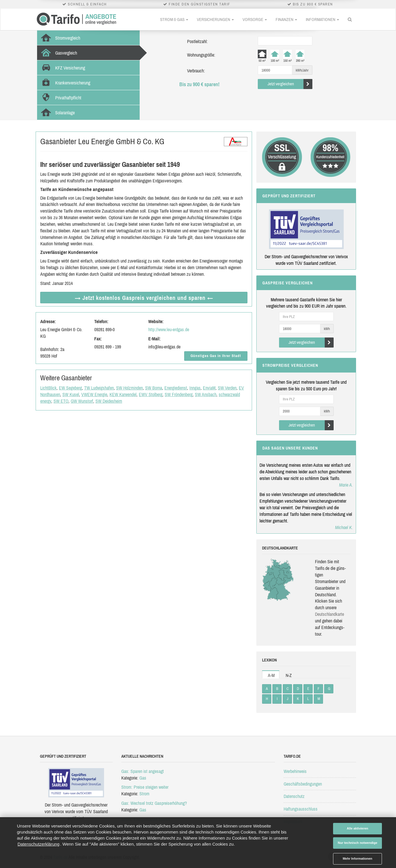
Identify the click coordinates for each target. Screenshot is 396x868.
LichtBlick (48, 388)
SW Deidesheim (109, 401)
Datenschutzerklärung (39, 844)
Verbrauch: (196, 71)
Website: (156, 321)
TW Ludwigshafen (99, 388)
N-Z (289, 675)
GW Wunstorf (82, 401)
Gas (143, 778)
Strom (144, 794)
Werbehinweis (295, 771)
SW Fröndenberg (179, 394)
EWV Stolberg (151, 394)
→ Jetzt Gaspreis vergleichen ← (144, 298)
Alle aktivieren (358, 828)
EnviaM (209, 388)
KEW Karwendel (123, 394)
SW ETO (61, 401)
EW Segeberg (70, 388)
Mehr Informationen (358, 859)
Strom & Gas (174, 19)
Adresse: (48, 321)
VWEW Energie (94, 394)
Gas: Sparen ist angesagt (143, 771)
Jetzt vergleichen (290, 84)
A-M (271, 675)
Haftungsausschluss (301, 809)
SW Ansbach (206, 394)
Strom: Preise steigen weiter (145, 787)
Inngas (195, 388)
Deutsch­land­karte (329, 614)
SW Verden (227, 388)
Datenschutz (294, 796)
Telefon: (101, 321)
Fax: (98, 339)
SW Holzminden (129, 388)
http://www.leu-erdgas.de (169, 329)
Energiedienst (176, 388)
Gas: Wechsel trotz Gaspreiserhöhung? (154, 803)
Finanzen (286, 19)
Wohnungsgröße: (201, 55)
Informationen (322, 19)
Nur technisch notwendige (357, 843)
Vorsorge (255, 19)
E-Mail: (154, 339)
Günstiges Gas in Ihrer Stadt (216, 356)
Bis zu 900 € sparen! (199, 84)
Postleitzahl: (197, 41)
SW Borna (154, 388)
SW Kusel (71, 394)
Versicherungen (215, 19)
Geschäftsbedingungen (303, 784)
